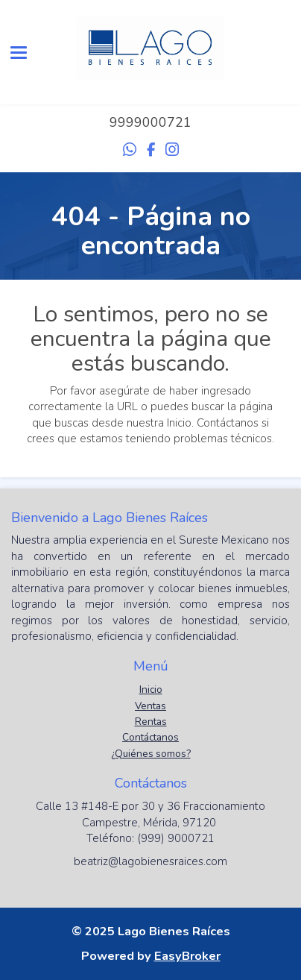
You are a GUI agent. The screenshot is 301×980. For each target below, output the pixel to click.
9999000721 (150, 122)
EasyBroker (187, 956)
